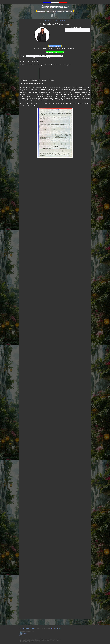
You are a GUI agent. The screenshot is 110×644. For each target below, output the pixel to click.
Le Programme (51, 11)
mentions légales (56, 628)
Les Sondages (41, 11)
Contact (21, 632)
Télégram (21, 636)
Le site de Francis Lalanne (55, 46)
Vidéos (21, 635)
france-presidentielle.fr (27, 628)
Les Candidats (61, 11)
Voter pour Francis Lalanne (55, 52)
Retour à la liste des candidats (55, 20)
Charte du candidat (23, 633)
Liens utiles (70, 11)
